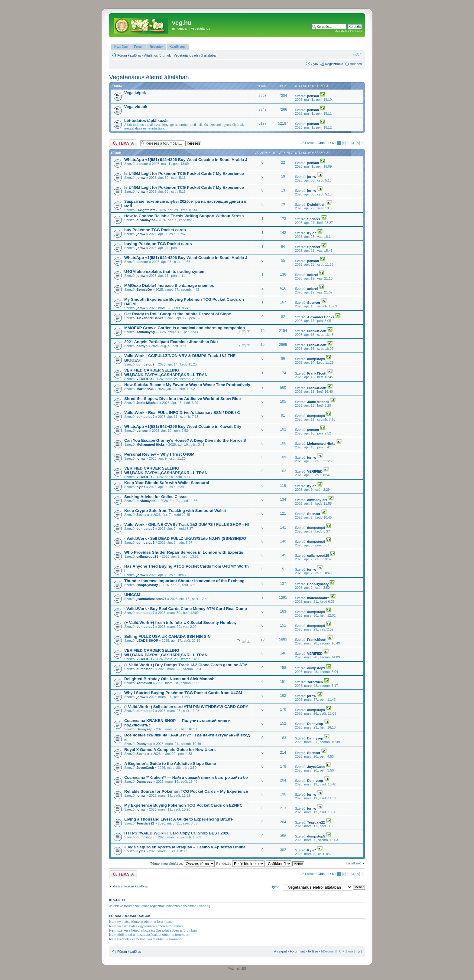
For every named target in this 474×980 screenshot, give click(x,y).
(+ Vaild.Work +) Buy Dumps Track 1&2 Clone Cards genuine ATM (186, 665)
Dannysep (144, 729)
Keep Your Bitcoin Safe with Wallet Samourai (167, 483)
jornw (141, 178)
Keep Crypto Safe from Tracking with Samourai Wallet (175, 511)
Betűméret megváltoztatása (357, 54)
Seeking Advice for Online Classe (156, 497)
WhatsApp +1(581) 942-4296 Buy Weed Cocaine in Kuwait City (183, 426)
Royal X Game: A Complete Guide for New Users (170, 750)
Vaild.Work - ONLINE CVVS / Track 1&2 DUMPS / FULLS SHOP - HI (187, 524)
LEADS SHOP (147, 641)
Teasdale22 (145, 823)
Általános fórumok (157, 55)
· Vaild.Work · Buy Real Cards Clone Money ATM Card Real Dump (186, 609)
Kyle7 (312, 233)
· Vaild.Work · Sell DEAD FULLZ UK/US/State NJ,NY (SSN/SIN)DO (185, 538)
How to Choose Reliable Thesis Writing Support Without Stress (184, 216)
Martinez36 (145, 389)
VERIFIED (144, 379)
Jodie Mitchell (147, 403)
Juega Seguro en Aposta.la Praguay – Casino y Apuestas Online (185, 847)
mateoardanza (318, 598)
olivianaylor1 (146, 501)
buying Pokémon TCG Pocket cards (158, 244)
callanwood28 (147, 556)
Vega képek (135, 93)
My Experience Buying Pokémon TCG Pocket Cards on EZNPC (183, 805)
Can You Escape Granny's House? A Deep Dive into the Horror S (185, 440)
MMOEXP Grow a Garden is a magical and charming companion (185, 328)
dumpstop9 (145, 364)
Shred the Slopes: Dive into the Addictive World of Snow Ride (182, 399)
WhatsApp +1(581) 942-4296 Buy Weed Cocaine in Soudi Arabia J (186, 160)
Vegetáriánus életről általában (196, 55)
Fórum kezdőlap (129, 55)
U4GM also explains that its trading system (165, 272)
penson (313, 96)
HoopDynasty (147, 585)
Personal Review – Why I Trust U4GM (159, 454)
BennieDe (144, 290)
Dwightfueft (145, 210)
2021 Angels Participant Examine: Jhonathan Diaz (171, 342)
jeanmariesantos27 (151, 599)
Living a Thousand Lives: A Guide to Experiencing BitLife (179, 819)
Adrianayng (146, 332)
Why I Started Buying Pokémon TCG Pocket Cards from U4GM (183, 693)
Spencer (314, 219)
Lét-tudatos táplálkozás (146, 121)
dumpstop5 (145, 837)
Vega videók (136, 107)
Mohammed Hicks (151, 444)
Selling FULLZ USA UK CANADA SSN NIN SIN (167, 636)
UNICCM (132, 595)
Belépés (356, 64)
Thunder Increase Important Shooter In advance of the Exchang (184, 581)
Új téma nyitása (123, 143)
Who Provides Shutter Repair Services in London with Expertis (184, 552)
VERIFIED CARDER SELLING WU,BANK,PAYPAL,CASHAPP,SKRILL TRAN (166, 372)
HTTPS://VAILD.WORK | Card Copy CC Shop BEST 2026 (177, 833)
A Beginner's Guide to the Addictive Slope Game (170, 764)
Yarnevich (144, 683)
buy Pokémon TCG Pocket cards (155, 230)
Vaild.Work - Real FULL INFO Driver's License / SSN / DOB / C (182, 413)
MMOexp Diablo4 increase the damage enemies (169, 285)
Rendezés (240, 864)
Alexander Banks (150, 318)
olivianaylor (146, 220)
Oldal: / (326, 143)
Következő (354, 863)
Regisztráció (334, 64)
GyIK (314, 64)
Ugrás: (275, 887)
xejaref (312, 275)
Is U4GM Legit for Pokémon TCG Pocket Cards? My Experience (184, 174)
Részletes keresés (348, 31)
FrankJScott (317, 331)
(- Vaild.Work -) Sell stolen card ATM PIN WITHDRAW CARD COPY (186, 707)
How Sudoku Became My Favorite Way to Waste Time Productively (187, 385)
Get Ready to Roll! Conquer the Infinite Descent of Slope (178, 314)
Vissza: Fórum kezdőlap (130, 886)
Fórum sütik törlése (304, 951)
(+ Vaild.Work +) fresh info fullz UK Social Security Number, (180, 623)
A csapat (281, 951)
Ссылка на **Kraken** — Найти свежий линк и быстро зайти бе (186, 777)
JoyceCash (145, 768)
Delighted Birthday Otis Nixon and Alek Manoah (169, 679)
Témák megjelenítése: (182, 864)
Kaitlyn (142, 346)
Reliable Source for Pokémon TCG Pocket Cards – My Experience (186, 791)
